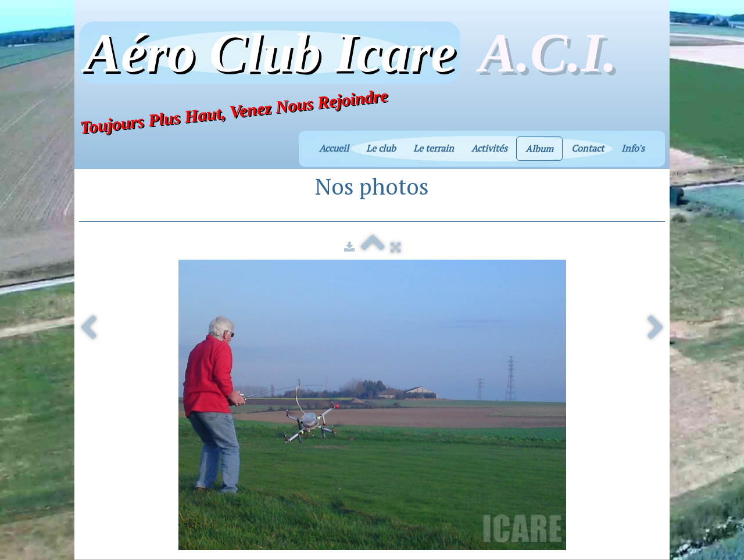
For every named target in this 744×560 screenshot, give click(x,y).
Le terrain (434, 148)
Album (539, 149)
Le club (381, 148)
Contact (588, 148)
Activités (489, 148)
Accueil (334, 148)
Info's (633, 148)
